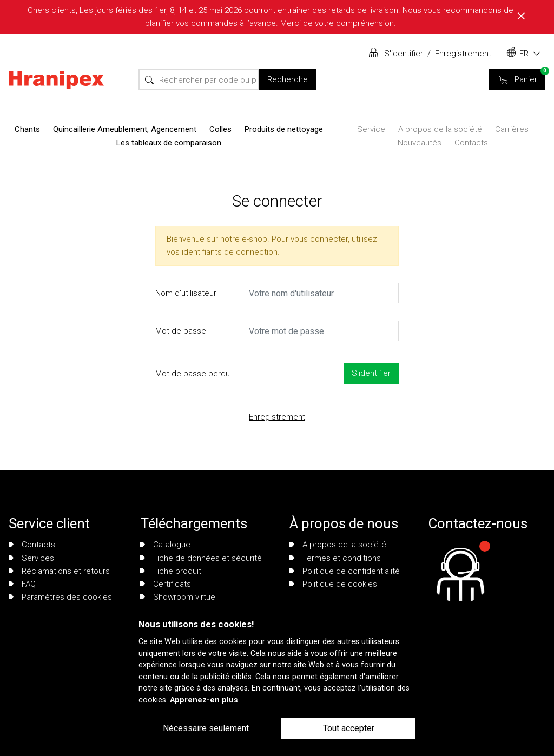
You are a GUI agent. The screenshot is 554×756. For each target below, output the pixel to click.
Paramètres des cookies (60, 597)
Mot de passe (181, 331)
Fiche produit (171, 571)
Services (31, 558)
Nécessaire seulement (206, 728)
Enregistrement (463, 54)
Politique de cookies (333, 584)
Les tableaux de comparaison (169, 143)
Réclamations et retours (59, 571)
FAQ (22, 584)
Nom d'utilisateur (186, 293)
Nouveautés (420, 143)
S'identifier (404, 54)
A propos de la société (440, 129)
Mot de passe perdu (193, 374)
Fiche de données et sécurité (201, 558)
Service (371, 129)
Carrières (512, 129)
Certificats (166, 584)
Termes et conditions (335, 558)
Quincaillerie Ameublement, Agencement (125, 129)
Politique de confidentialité (345, 571)
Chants (27, 129)
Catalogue (165, 545)
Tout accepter (349, 728)
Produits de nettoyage (284, 129)
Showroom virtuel (179, 597)
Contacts (471, 143)
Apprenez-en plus (204, 700)
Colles (220, 129)
